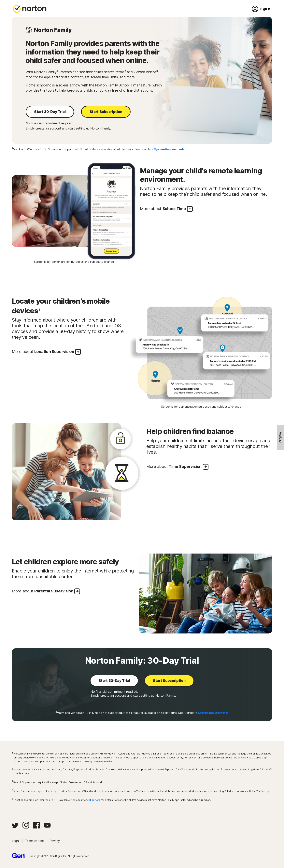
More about (166, 209)
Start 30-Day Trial (50, 112)
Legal (16, 841)
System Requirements (169, 149)
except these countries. (99, 761)
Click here (94, 800)
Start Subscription (106, 112)
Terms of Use (35, 841)
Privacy (55, 841)
